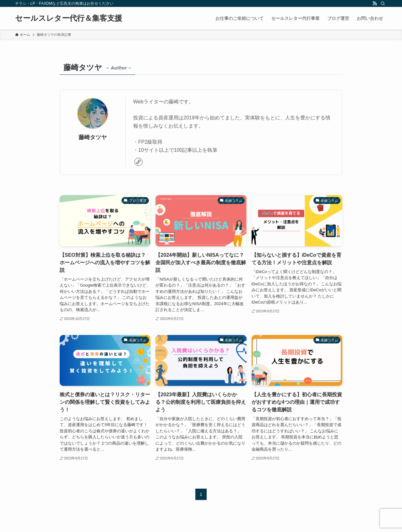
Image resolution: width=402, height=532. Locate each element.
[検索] (383, 3)
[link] (139, 162)
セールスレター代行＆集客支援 (69, 18)
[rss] (375, 3)
